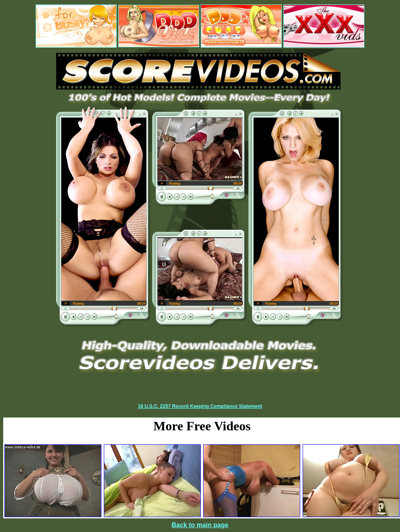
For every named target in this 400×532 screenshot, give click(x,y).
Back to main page (200, 525)
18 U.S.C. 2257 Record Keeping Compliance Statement (200, 406)
